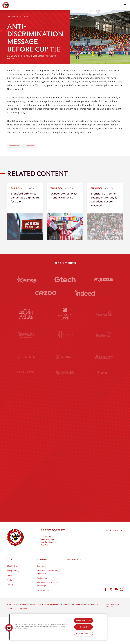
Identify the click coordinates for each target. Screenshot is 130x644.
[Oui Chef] (104, 443)
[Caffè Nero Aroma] (65, 508)
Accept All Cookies (83, 621)
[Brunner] (26, 443)
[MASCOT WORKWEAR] (104, 400)
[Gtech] (65, 280)
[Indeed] (84, 293)
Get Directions (112, 542)
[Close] (102, 620)
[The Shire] (65, 464)
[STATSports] (26, 378)
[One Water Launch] (104, 421)
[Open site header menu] (125, 5)
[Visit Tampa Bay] (65, 400)
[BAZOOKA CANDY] (26, 335)
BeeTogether (29, 146)
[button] (9, 628)
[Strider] (65, 357)
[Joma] (104, 280)
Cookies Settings (83, 633)
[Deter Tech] (26, 357)
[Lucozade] (104, 486)
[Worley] (65, 378)
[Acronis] (104, 378)
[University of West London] (26, 400)
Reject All (83, 627)
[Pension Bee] (104, 314)
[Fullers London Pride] (26, 314)
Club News (13, 16)
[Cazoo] (46, 293)
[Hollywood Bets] (26, 280)
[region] (58, 627)
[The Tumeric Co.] (65, 486)
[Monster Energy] (65, 335)
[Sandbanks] (26, 464)
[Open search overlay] (119, 5)
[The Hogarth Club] (26, 486)
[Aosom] (104, 357)
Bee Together (14, 146)
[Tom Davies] (104, 464)
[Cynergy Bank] (65, 314)
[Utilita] (26, 421)
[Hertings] (104, 335)
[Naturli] (65, 421)
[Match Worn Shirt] (65, 443)
